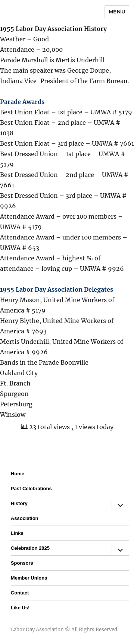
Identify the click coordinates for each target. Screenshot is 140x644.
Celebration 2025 (30, 548)
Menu (117, 12)
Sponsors (22, 563)
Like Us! (20, 608)
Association (25, 518)
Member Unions (29, 578)
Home (18, 474)
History (19, 503)
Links (17, 533)
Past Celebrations (31, 488)
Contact (20, 593)
